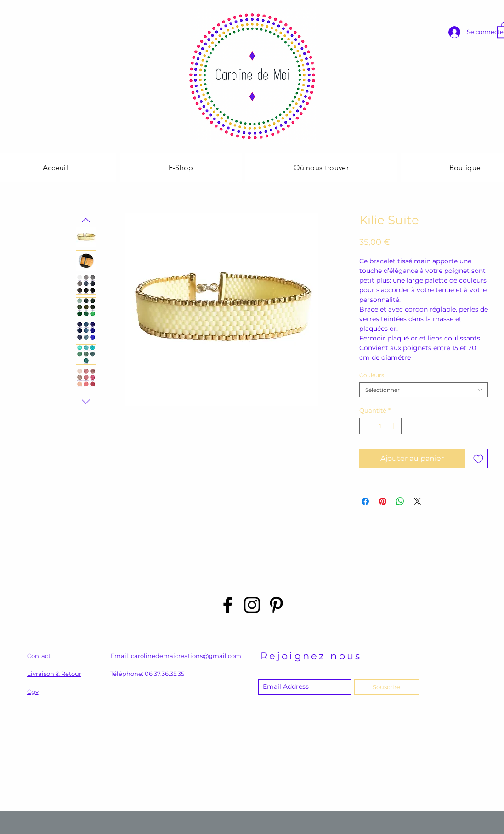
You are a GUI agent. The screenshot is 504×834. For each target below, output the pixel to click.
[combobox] (424, 390)
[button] (181, 167)
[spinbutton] (380, 426)
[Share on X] (418, 501)
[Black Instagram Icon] (252, 605)
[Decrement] (366, 426)
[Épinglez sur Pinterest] (383, 501)
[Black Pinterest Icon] (276, 605)
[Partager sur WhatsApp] (400, 501)
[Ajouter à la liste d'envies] (478, 459)
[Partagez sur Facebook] (365, 501)
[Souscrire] (387, 687)
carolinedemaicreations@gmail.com (186, 656)
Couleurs (372, 375)
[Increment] (395, 426)
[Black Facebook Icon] (228, 605)
